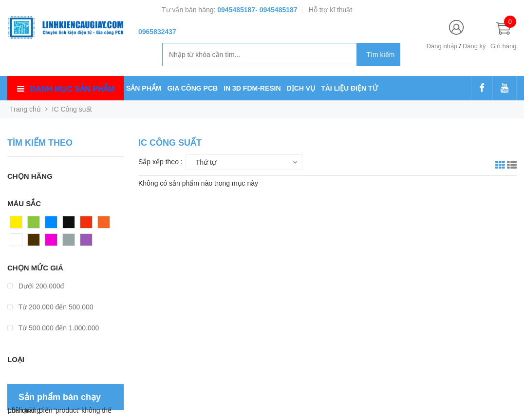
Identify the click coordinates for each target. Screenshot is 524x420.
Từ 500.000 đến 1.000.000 (53, 328)
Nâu (34, 242)
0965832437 (157, 32)
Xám (70, 242)
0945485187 (236, 10)
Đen (69, 225)
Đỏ (85, 225)
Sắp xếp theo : (160, 162)
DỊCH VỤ (301, 88)
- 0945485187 (276, 10)
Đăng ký (474, 46)
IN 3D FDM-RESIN (252, 88)
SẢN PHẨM (144, 88)
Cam (105, 225)
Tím (86, 242)
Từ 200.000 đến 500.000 (50, 307)
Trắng (19, 242)
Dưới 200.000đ (36, 286)
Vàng (18, 225)
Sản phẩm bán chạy (60, 397)
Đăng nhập (442, 46)
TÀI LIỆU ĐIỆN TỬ (349, 88)
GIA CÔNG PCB (192, 88)
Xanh (36, 225)
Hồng (54, 242)
